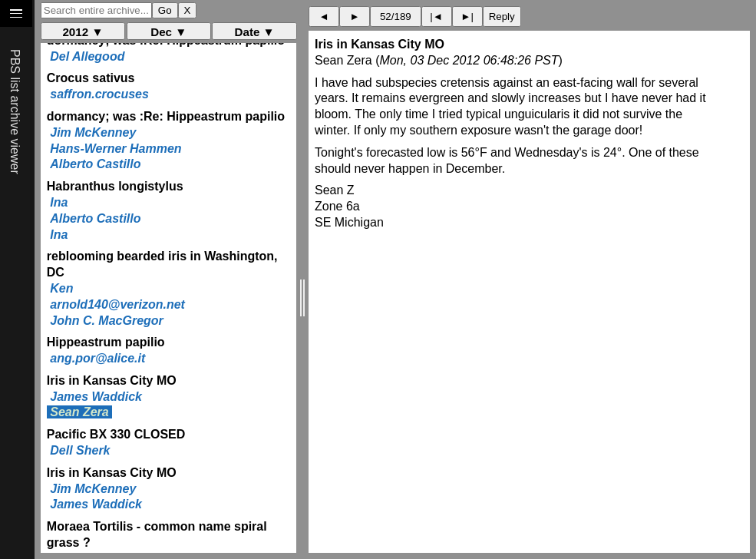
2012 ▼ (83, 32)
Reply (502, 17)
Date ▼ (254, 32)
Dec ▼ (168, 32)
